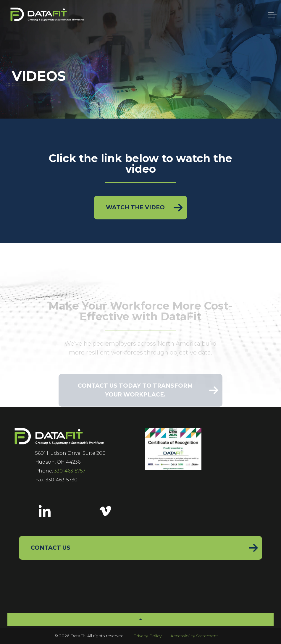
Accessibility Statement (194, 636)
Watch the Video (135, 207)
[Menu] (272, 15)
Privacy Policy (147, 636)
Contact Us (51, 548)
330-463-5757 (70, 471)
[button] (140, 620)
